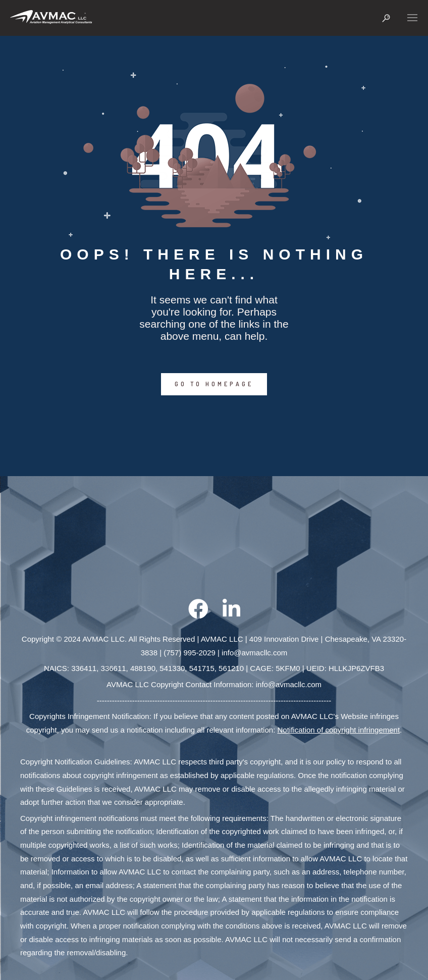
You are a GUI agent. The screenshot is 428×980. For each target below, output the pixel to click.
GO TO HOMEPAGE (214, 384)
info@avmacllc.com (254, 653)
